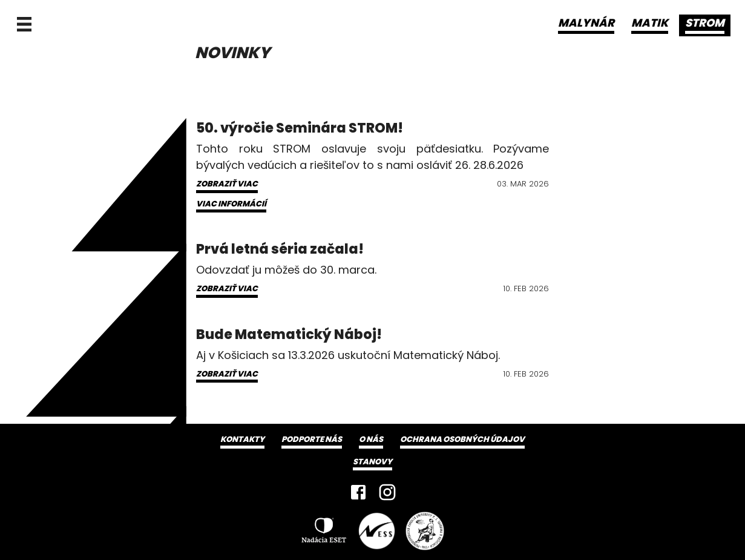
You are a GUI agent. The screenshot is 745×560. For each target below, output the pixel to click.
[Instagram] (387, 492)
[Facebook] (358, 492)
